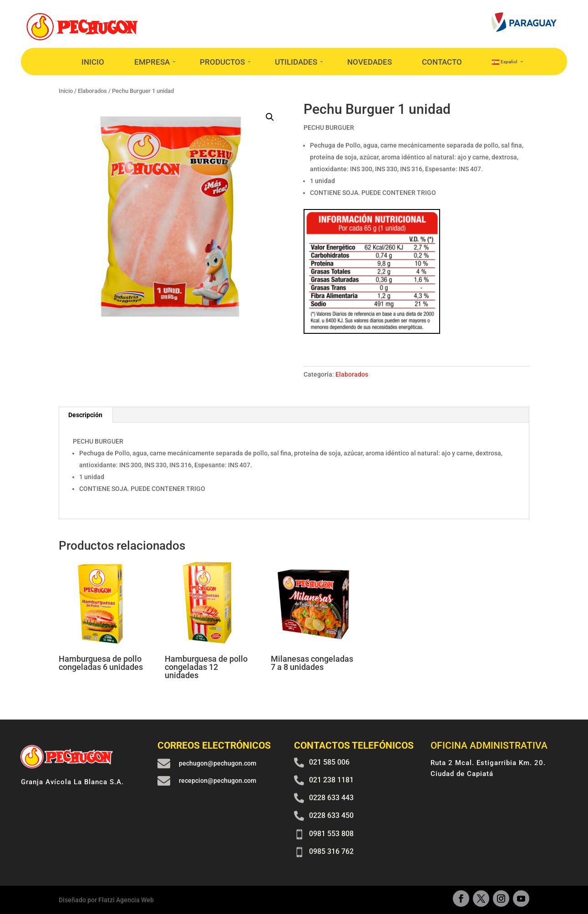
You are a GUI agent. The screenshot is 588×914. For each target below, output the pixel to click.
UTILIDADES (296, 62)
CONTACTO (442, 62)
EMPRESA (152, 62)
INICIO (93, 62)
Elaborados (352, 374)
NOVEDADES (370, 62)
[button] (270, 117)
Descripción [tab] (85, 415)
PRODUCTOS (222, 62)
